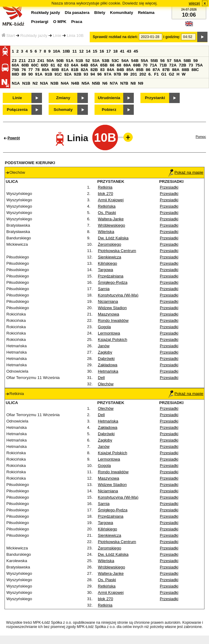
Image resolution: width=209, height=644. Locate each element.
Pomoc (201, 137)
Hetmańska (108, 371)
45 (136, 51)
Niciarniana (108, 301)
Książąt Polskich (113, 340)
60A (15, 65)
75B (15, 70)
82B (94, 70)
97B (117, 74)
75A (199, 65)
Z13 (32, 61)
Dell (101, 378)
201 (133, 74)
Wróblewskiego (111, 225)
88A (176, 70)
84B (120, 70)
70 (145, 65)
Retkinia (105, 187)
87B (166, 70)
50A (50, 61)
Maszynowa (108, 314)
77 (31, 70)
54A (125, 61)
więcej (194, 3)
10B (66, 51)
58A (178, 61)
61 (53, 65)
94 (93, 74)
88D (15, 74)
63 (67, 65)
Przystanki (155, 98)
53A (96, 61)
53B (106, 61)
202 (143, 74)
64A (75, 65)
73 (191, 65)
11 (74, 51)
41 (122, 51)
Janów (104, 346)
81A (65, 70)
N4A (65, 83)
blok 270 (105, 194)
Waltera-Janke (111, 219)
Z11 (22, 61)
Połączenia (17, 110)
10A (56, 51)
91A (39, 74)
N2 (35, 83)
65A (94, 65)
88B (185, 70)
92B (78, 74)
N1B (26, 83)
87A (156, 70)
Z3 (14, 61)
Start (8, 36)
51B (79, 61)
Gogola (104, 327)
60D (44, 65)
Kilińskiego (108, 263)
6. (150, 74)
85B (140, 70)
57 (169, 61)
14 (88, 51)
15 (95, 51)
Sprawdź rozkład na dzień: (115, 37)
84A (111, 70)
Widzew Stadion (112, 308)
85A (130, 70)
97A (108, 74)
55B (154, 61)
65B (104, 65)
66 (112, 65)
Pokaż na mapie (186, 172)
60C (35, 65)
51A (70, 61)
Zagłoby (105, 352)
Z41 (41, 61)
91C (58, 74)
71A (153, 65)
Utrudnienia (109, 98)
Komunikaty (121, 13)
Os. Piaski (107, 213)
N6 (105, 83)
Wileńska (106, 232)
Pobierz (109, 110)
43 (129, 51)
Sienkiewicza (109, 257)
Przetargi (40, 22)
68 (119, 65)
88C (195, 70)
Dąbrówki (106, 359)
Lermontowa (109, 333)
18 (116, 51)
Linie (57, 36)
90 (31, 74)
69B (137, 65)
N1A (16, 83)
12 (81, 51)
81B (75, 70)
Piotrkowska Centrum (117, 251)
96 (100, 74)
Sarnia (104, 289)
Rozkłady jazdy (34, 36)
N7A (114, 83)
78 (37, 70)
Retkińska (107, 206)
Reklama (146, 13)
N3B (55, 83)
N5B (96, 83)
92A (68, 74)
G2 (172, 74)
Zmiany (63, 98)
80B (55, 70)
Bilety (100, 13)
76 (24, 70)
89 (24, 74)
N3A (44, 83)
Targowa (105, 270)
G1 (164, 74)
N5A (86, 83)
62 (60, 65)
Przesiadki (169, 187)
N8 (133, 83)
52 (88, 61)
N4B (75, 83)
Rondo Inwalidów (113, 320)
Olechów (106, 384)
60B (25, 65)
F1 (156, 74)
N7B (124, 83)
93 (86, 74)
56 (163, 61)
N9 (141, 83)
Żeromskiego (109, 244)
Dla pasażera (77, 13)
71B (163, 65)
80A (46, 70)
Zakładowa (108, 365)
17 (109, 51)
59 (196, 61)
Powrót (14, 138)
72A (173, 65)
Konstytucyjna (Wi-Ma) (118, 295)
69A (127, 65)
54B (135, 61)
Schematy (63, 110)
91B (48, 74)
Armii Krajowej (111, 200)
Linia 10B (75, 36)
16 (102, 51)
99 (126, 74)
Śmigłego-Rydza (113, 282)
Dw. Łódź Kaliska (113, 238)
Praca (77, 22)
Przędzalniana (111, 276)
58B (187, 61)
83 (103, 70)
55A (144, 61)
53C (115, 61)
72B (182, 65)
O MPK (60, 22)
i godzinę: (172, 37)
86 (148, 70)
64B (84, 65)
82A (84, 70)
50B (60, 61)
